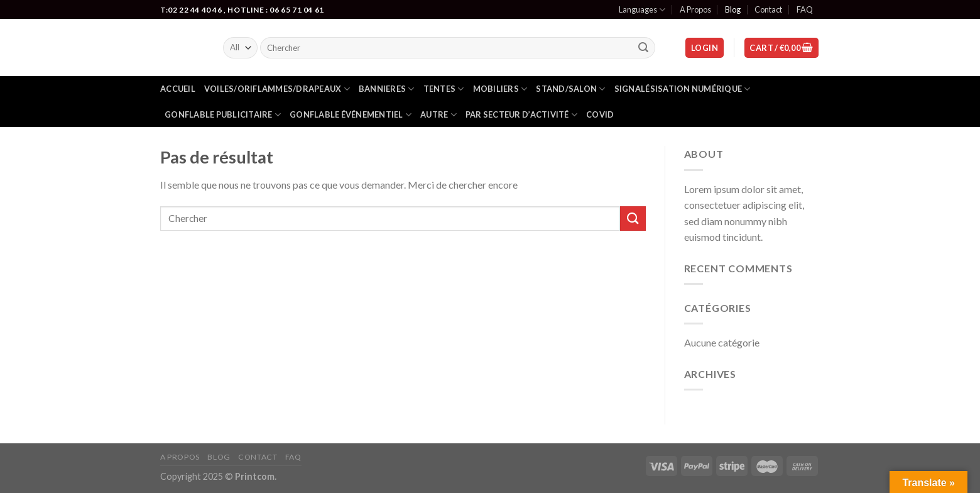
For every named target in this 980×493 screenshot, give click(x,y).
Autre (438, 115)
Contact (768, 9)
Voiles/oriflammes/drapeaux (277, 89)
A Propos (695, 9)
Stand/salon (570, 89)
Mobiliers (500, 89)
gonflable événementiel (351, 115)
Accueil (178, 89)
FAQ (805, 9)
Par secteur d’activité (521, 115)
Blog (733, 9)
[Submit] (644, 48)
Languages (642, 10)
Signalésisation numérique (683, 89)
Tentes (444, 89)
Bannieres (387, 89)
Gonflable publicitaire (223, 115)
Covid (600, 114)
